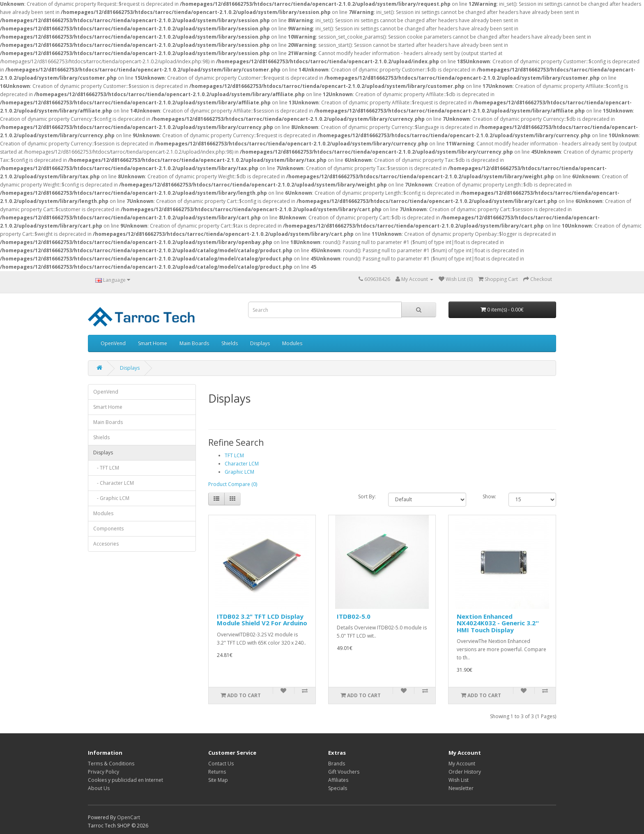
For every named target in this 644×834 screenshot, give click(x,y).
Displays (260, 343)
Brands (337, 764)
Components (108, 529)
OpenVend (113, 343)
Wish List (459, 780)
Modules (292, 343)
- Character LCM (114, 483)
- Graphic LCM (111, 498)
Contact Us (221, 764)
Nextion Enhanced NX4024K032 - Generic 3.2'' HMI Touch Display (498, 623)
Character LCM (242, 464)
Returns (217, 772)
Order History (465, 772)
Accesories (106, 544)
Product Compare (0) (233, 484)
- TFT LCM (106, 468)
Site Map (218, 780)
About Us (99, 788)
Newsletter (461, 788)
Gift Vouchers (344, 772)
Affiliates (338, 780)
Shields (230, 343)
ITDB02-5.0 (354, 616)
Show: (489, 496)
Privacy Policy (103, 772)
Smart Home (153, 343)
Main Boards (194, 343)
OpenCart (129, 817)
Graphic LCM (239, 472)
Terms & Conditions (111, 764)
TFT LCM (234, 455)
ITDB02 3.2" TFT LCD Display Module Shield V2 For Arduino (262, 620)
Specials (338, 788)
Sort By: (367, 496)
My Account (462, 764)
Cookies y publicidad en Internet (125, 780)
